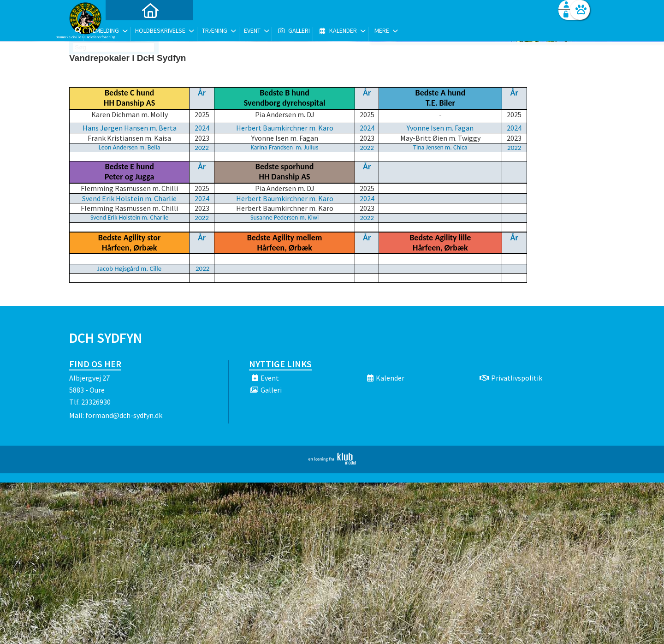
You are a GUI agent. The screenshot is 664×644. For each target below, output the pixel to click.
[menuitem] (127, 31)
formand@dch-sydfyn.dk (124, 415)
